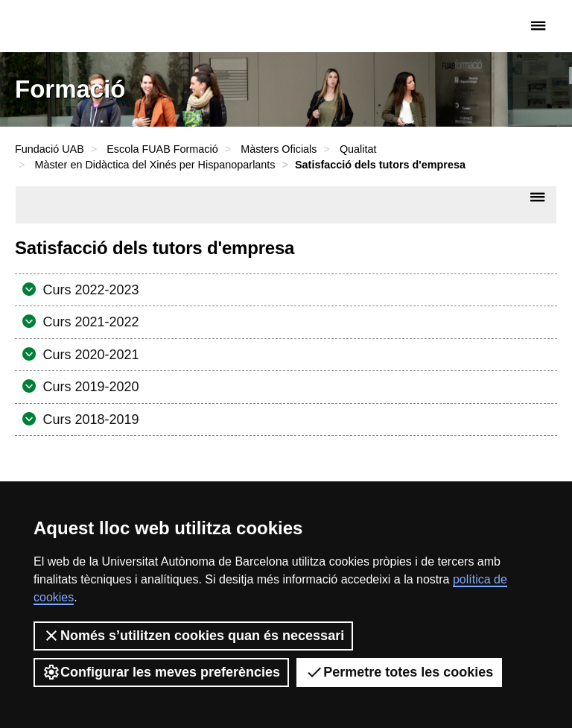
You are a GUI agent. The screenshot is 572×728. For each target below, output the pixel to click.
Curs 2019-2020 (89, 387)
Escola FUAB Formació (162, 149)
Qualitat (358, 149)
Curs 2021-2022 (89, 322)
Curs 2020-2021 (89, 355)
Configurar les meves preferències (161, 672)
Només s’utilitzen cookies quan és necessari (193, 636)
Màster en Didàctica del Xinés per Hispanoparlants (155, 165)
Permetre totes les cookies (399, 672)
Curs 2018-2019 (89, 420)
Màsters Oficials (279, 149)
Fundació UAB (78, 26)
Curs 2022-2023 (89, 290)
